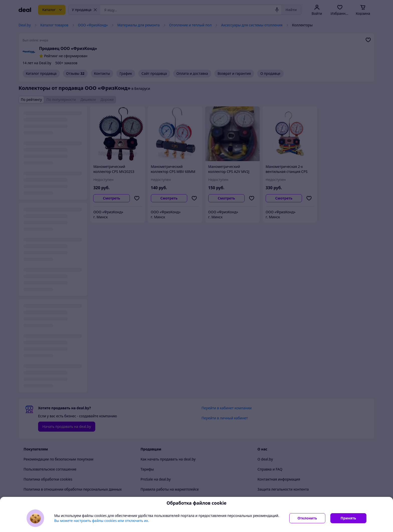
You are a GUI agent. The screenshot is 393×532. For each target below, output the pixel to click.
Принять (348, 518)
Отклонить (307, 518)
